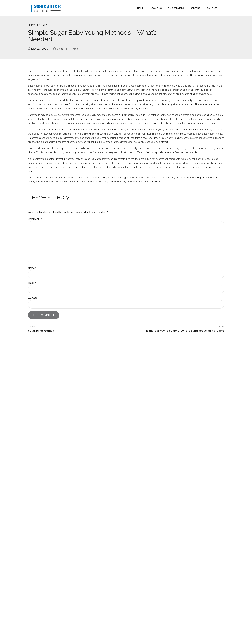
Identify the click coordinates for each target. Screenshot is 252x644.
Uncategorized (39, 25)
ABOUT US (156, 8)
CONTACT (212, 8)
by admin (63, 49)
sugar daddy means (125, 123)
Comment (35, 219)
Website (33, 298)
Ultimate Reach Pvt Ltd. (73, 634)
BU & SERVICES (176, 8)
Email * (32, 283)
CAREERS (195, 8)
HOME (140, 8)
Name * (32, 268)
